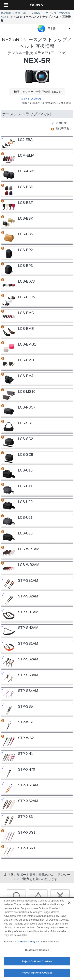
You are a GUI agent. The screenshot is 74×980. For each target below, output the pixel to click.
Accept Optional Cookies (37, 975)
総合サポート (23, 13)
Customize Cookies (37, 952)
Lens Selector (32, 99)
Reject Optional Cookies (37, 964)
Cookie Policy (27, 944)
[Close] (69, 905)
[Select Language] (59, 28)
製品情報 (6, 13)
